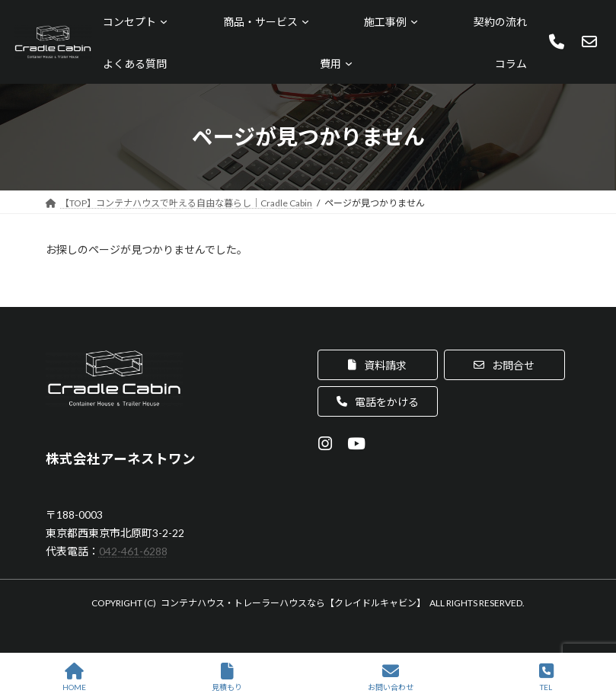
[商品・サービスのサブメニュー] (305, 21)
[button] (378, 365)
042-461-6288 (133, 551)
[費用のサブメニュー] (349, 63)
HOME (74, 677)
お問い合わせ (391, 677)
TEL (546, 677)
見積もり (227, 677)
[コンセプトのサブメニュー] (164, 21)
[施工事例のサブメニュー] (414, 21)
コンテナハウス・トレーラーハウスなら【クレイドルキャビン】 (293, 603)
